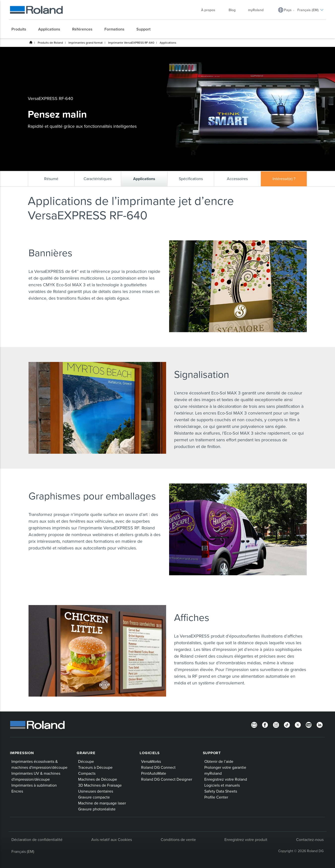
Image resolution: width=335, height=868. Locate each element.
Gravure (86, 753)
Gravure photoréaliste (97, 809)
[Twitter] (298, 724)
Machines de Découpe (98, 779)
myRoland (213, 773)
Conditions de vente (178, 839)
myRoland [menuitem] (256, 10)
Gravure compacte (94, 797)
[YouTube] (309, 724)
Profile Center (216, 797)
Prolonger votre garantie (225, 767)
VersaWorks (151, 761)
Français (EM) (23, 851)
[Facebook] (265, 724)
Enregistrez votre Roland (226, 779)
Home (31, 42)
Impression (22, 753)
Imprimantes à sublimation (34, 785)
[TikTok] (287, 724)
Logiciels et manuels (222, 785)
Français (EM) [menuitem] (310, 10)
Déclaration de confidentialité (37, 839)
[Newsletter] (254, 724)
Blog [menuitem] (232, 10)
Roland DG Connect (158, 767)
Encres (17, 791)
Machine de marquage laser (102, 803)
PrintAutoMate (154, 773)
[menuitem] (21, 29)
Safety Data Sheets (221, 791)
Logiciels (150, 753)
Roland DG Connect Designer (167, 779)
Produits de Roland (50, 43)
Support (212, 753)
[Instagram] (276, 724)
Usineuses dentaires (96, 791)
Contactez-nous (310, 839)
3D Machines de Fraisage (100, 785)
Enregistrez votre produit (246, 839)
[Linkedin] (320, 724)
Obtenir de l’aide (219, 761)
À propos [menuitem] (211, 10)
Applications (168, 43)
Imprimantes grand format (86, 43)
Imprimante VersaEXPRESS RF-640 (131, 43)
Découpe (86, 761)
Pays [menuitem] (288, 10)
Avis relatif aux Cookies (112, 839)
